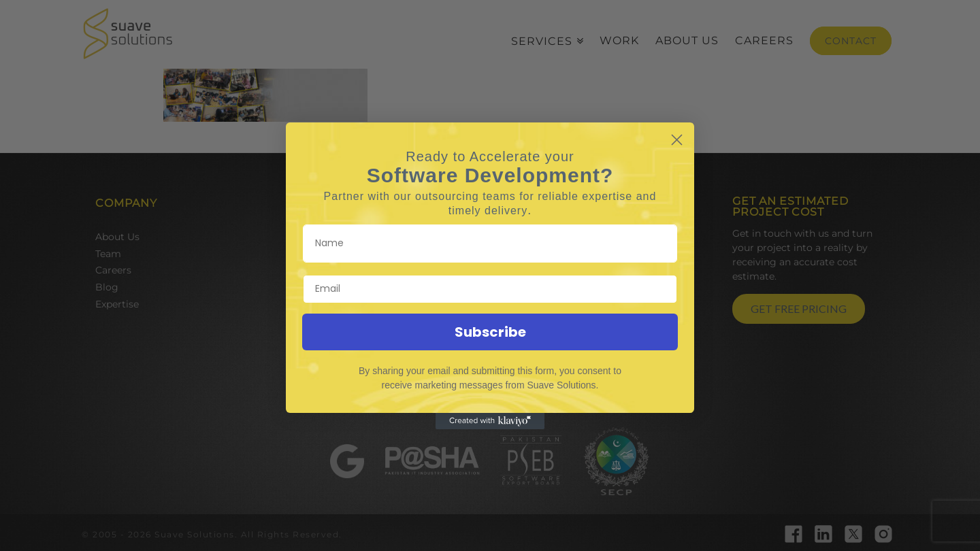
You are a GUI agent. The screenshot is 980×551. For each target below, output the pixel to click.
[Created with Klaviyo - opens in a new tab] (490, 421)
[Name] (490, 244)
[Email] (490, 289)
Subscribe (490, 332)
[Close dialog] (677, 140)
